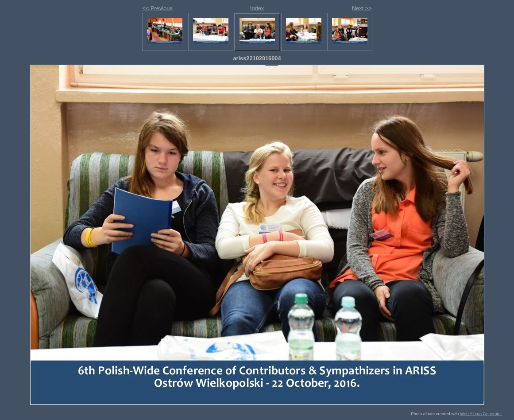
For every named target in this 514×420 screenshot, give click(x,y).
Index (257, 8)
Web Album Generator (481, 414)
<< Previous (158, 8)
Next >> (362, 8)
